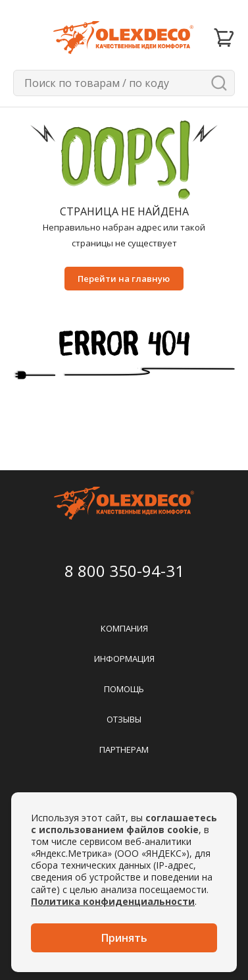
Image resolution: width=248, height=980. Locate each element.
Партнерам (124, 749)
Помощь (124, 689)
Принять (124, 938)
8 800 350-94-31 (124, 571)
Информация (124, 659)
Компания (124, 628)
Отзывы (124, 719)
